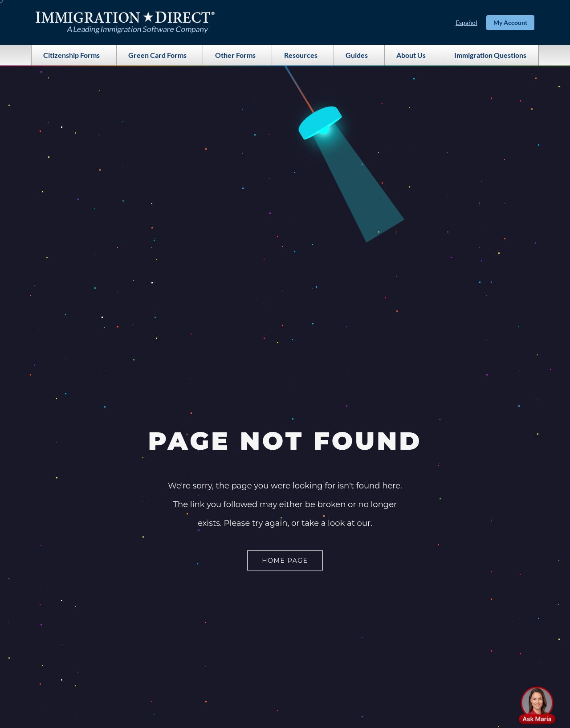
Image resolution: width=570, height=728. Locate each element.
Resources (303, 55)
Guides (359, 55)
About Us (413, 55)
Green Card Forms (160, 55)
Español (466, 22)
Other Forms (238, 55)
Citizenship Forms (74, 55)
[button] (537, 705)
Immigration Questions (490, 55)
